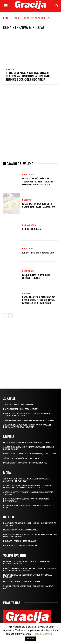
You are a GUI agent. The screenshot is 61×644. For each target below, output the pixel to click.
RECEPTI (26, 200)
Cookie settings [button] (44, 634)
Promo (26, 293)
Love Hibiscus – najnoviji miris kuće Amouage (25, 463)
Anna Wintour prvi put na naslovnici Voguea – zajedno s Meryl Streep (27, 480)
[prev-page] (5, 316)
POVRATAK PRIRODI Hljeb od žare (20, 541)
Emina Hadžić (29, 225)
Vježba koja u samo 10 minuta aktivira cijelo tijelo (28, 420)
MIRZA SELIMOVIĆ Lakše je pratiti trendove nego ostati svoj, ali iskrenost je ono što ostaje (38, 181)
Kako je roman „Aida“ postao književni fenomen (36, 276)
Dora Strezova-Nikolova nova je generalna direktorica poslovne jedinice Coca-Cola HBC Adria (28, 76)
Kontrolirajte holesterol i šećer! (21, 409)
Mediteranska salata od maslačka (20, 530)
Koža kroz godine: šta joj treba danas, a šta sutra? (30, 454)
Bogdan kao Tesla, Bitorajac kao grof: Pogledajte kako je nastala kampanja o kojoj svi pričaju (39, 300)
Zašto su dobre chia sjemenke (18, 405)
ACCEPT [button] (31, 639)
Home (6, 18)
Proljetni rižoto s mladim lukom (20, 546)
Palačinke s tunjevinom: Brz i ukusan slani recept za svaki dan (39, 205)
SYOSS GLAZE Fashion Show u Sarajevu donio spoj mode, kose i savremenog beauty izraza (28, 487)
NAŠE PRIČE (28, 175)
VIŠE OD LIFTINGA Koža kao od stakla (21, 458)
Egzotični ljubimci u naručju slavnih (22, 582)
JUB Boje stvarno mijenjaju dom (38, 252)
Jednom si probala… (32, 229)
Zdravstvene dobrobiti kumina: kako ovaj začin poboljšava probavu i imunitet (27, 426)
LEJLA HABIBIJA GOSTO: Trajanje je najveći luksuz (27, 443)
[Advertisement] (30, 123)
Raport (11, 69)
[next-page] (10, 316)
